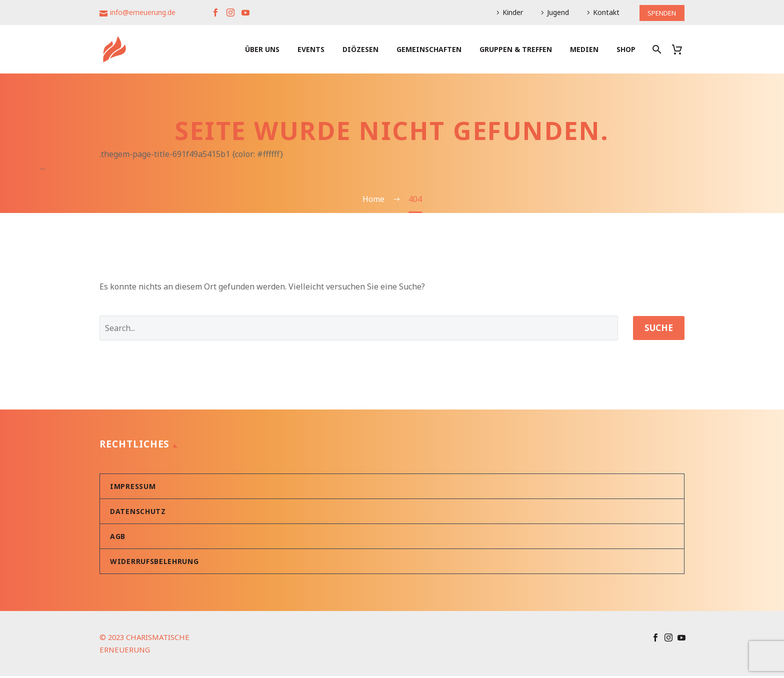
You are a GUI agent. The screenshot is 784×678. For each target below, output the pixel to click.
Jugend (554, 12)
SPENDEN (660, 12)
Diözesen (360, 49)
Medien (584, 49)
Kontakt (602, 12)
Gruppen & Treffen (516, 49)
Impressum (133, 488)
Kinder (509, 12)
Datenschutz (138, 513)
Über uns (262, 49)
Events (311, 49)
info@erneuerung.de (143, 12)
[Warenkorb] (681, 49)
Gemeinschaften (429, 49)
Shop (626, 49)
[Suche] (656, 49)
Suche (656, 329)
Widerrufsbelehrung (154, 563)
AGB (118, 538)
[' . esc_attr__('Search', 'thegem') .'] (356, 329)
